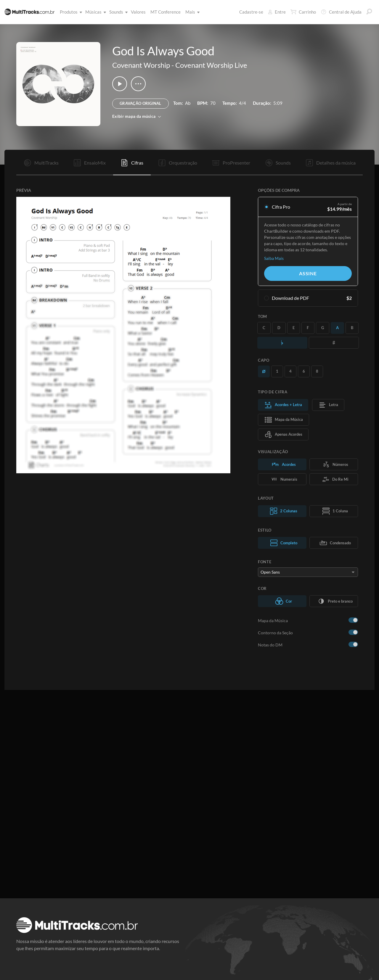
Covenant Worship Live (211, 65)
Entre (277, 12)
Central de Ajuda (341, 12)
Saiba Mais (274, 258)
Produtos (70, 12)
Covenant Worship (141, 65)
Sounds (117, 12)
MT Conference (166, 12)
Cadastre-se (251, 12)
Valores (138, 12)
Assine (308, 273)
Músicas (95, 12)
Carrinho (303, 12)
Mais (191, 12)
